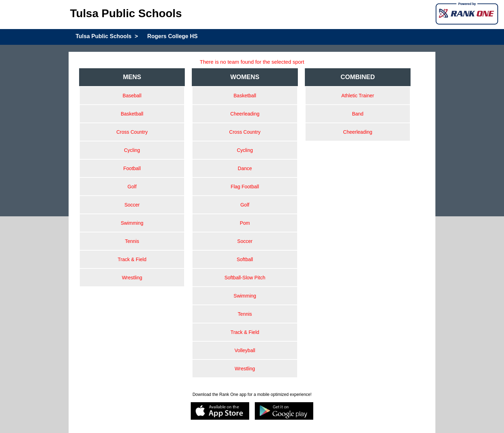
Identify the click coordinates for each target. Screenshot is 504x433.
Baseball (132, 96)
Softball (245, 259)
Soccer (132, 205)
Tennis (132, 241)
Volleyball (245, 350)
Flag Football (245, 187)
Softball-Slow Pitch (245, 278)
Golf (132, 187)
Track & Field (132, 259)
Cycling (132, 150)
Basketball (132, 114)
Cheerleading (245, 114)
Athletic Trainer (358, 96)
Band (358, 114)
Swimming (132, 223)
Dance (245, 168)
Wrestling (132, 278)
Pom (245, 223)
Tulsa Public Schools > (107, 36)
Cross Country (132, 132)
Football (132, 168)
